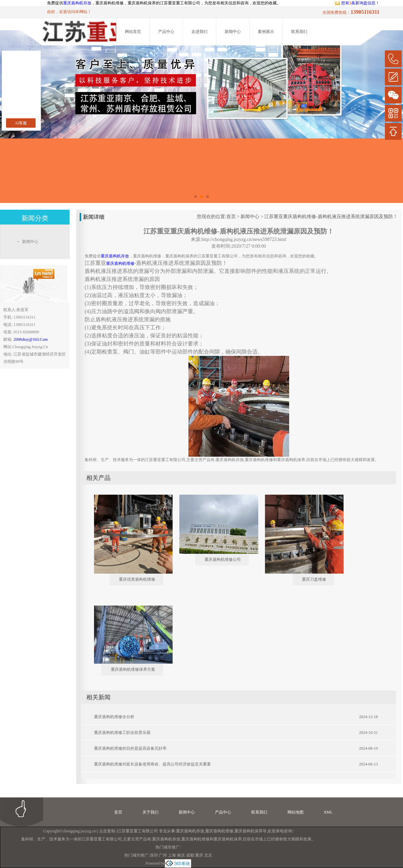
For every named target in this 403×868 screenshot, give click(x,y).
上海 (172, 855)
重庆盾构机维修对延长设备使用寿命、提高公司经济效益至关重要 (152, 764)
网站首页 (133, 32)
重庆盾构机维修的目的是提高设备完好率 (130, 748)
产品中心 (166, 32)
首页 (231, 217)
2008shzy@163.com (30, 339)
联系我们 (299, 32)
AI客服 (21, 123)
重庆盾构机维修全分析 (114, 717)
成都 (190, 855)
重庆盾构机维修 (219, 831)
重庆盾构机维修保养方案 (133, 669)
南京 (181, 855)
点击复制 (107, 831)
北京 (208, 855)
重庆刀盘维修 (314, 579)
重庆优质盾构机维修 (137, 579)
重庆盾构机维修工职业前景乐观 (122, 733)
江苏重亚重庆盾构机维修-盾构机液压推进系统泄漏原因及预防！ (331, 217)
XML (328, 812)
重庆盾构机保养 (249, 831)
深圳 (154, 855)
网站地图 (296, 812)
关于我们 (150, 812)
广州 (163, 855)
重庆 (199, 855)
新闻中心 (233, 32)
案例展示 (266, 32)
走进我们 (199, 32)
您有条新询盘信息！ (357, 3)
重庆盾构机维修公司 (223, 560)
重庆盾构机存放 (77, 3)
